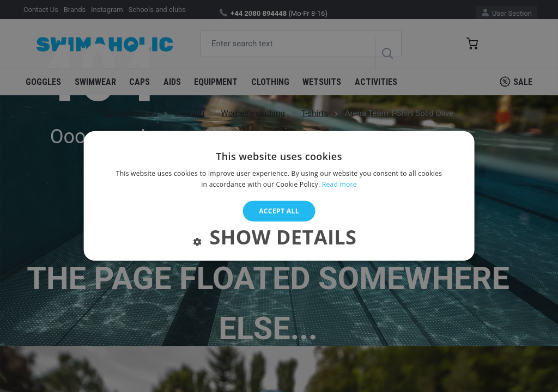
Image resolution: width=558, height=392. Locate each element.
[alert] (279, 196)
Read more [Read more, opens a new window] (339, 184)
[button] (279, 240)
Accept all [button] (279, 211)
